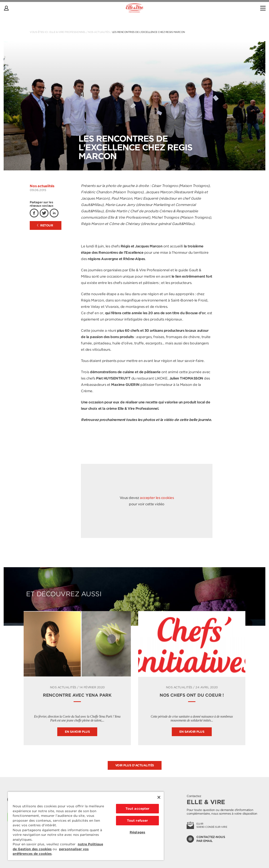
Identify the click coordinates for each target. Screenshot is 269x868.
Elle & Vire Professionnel (68, 32)
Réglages (137, 832)
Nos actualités (99, 32)
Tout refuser (138, 821)
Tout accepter (138, 809)
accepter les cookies (157, 498)
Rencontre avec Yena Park (77, 695)
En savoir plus (77, 732)
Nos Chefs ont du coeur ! (192, 695)
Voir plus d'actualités (135, 765)
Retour (45, 225)
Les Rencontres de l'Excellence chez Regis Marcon (149, 32)
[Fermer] (159, 797)
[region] (86, 826)
